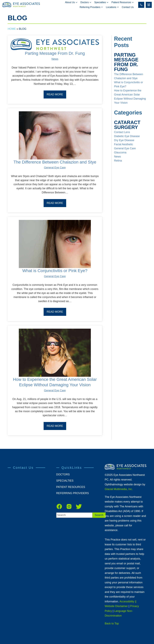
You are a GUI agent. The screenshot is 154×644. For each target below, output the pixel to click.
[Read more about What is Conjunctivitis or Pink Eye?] (55, 244)
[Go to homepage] (22, 5)
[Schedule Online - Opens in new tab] (149, 5)
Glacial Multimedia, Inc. (119, 489)
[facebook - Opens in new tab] (59, 506)
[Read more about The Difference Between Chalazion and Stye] (55, 135)
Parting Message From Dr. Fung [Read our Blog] (55, 53)
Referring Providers (90, 7)
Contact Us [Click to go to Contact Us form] (128, 7)
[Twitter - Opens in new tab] (79, 506)
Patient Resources (121, 2)
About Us (70, 2)
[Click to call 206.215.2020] (141, 5)
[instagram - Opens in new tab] (69, 506)
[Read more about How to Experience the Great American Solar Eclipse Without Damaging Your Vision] (55, 353)
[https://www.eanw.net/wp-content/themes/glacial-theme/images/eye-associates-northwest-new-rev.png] (125, 467)
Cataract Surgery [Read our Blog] (127, 125)
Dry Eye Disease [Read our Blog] (124, 140)
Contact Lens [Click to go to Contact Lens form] (122, 132)
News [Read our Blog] (55, 59)
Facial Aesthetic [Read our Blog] (123, 144)
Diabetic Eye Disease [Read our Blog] (127, 136)
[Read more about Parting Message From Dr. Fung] (55, 45)
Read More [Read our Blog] (55, 94)
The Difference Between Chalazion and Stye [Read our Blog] (55, 162)
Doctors (85, 2)
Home (12, 29)
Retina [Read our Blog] (118, 161)
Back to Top (112, 623)
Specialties (100, 2)
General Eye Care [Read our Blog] (55, 168)
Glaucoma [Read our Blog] (120, 152)
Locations (111, 7)
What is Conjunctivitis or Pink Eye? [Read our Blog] (55, 271)
